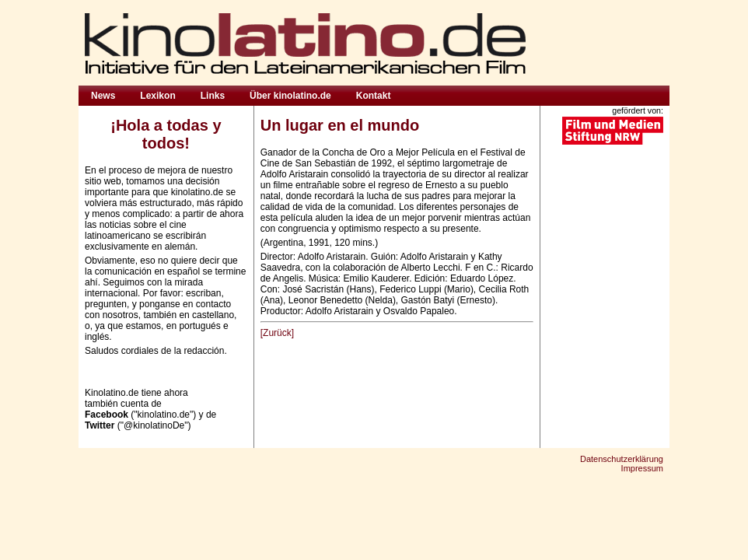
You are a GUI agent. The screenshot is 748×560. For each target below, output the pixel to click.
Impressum (642, 468)
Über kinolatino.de (290, 96)
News (103, 96)
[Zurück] (277, 333)
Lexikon (157, 96)
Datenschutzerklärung (622, 459)
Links (213, 96)
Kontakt (374, 96)
